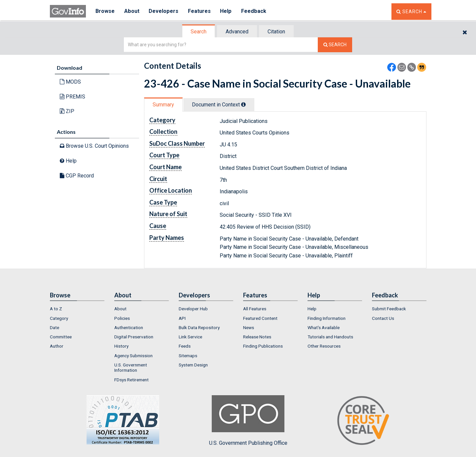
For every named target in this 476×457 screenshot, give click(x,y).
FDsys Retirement (131, 380)
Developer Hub (193, 309)
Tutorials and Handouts (330, 337)
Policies (122, 318)
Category (59, 318)
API (182, 318)
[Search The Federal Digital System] (335, 45)
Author (57, 346)
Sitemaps (188, 356)
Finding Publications (263, 346)
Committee (61, 337)
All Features (255, 309)
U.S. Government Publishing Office (248, 421)
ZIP (67, 111)
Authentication (129, 327)
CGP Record (77, 176)
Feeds (185, 346)
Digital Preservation (134, 337)
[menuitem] (77, 309)
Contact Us (383, 318)
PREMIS (73, 97)
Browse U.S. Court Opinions (94, 146)
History (121, 346)
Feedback (255, 11)
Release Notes (257, 337)
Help (227, 11)
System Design (193, 365)
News (249, 327)
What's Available (324, 327)
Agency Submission (133, 356)
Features (200, 11)
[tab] (199, 32)
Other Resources (324, 346)
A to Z (56, 309)
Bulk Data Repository (199, 327)
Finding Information (327, 318)
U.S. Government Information (131, 367)
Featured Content (260, 318)
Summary (163, 105)
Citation (276, 32)
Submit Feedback (389, 309)
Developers (164, 11)
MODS (70, 82)
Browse (105, 11)
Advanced (237, 32)
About (132, 11)
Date (55, 327)
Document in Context (219, 105)
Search (199, 32)
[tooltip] (243, 104)
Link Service (190, 337)
